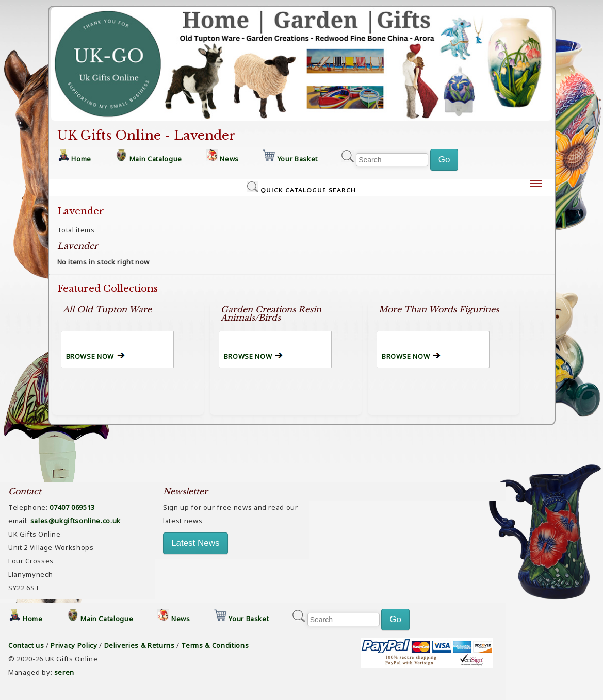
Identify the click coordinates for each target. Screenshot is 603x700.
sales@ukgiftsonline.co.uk (76, 521)
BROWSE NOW (90, 356)
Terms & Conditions (215, 645)
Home (81, 159)
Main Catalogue (156, 159)
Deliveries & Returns (140, 645)
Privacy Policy (74, 645)
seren (64, 672)
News (229, 159)
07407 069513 (72, 507)
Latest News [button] (195, 543)
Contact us (26, 645)
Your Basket (298, 159)
